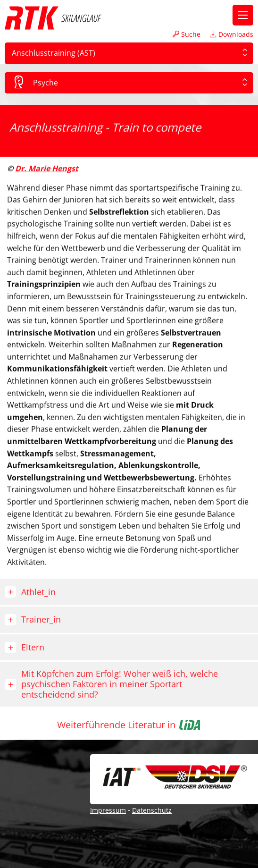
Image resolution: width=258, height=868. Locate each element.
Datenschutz (152, 810)
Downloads (232, 34)
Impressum (108, 810)
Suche (187, 34)
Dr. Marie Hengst (47, 167)
